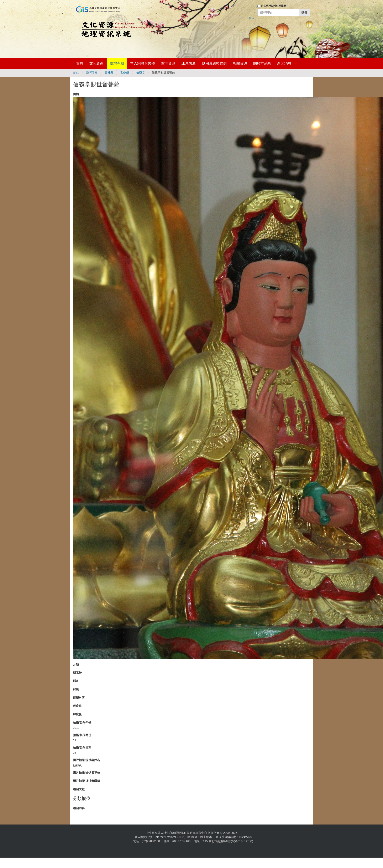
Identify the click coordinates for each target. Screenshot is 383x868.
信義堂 (141, 72)
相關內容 (79, 808)
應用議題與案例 (214, 63)
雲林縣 (109, 72)
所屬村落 (79, 698)
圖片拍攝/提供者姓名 (86, 760)
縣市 (76, 681)
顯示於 (77, 673)
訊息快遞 (189, 63)
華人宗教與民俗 (143, 63)
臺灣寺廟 (117, 63)
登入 (252, 18)
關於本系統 (262, 63)
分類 (76, 664)
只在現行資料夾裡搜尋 (273, 6)
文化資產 (96, 63)
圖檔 (76, 94)
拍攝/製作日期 (82, 748)
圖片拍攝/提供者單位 (86, 772)
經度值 (77, 706)
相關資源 (240, 63)
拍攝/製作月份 (82, 735)
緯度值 (77, 714)
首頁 (80, 63)
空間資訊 (168, 63)
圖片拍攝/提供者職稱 (86, 781)
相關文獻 (79, 789)
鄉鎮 (76, 689)
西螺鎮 (125, 72)
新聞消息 (284, 63)
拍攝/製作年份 (82, 723)
